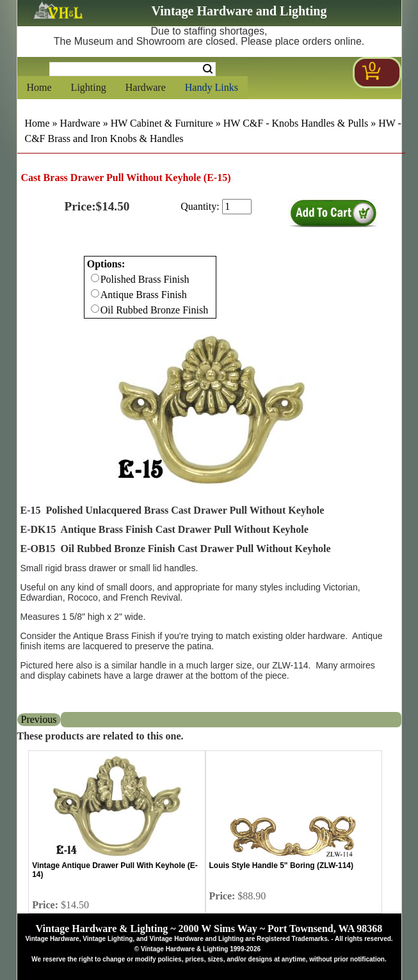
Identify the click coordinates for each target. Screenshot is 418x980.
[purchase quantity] (237, 207)
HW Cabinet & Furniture (162, 123)
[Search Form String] (133, 69)
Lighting (89, 87)
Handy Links (212, 87)
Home (39, 87)
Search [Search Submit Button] (208, 69)
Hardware (146, 87)
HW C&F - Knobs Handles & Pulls (296, 123)
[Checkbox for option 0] (95, 278)
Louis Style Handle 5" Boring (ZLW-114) (281, 865)
